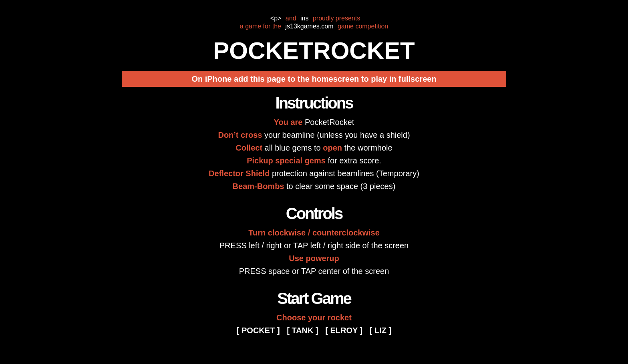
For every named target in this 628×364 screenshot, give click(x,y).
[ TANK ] (303, 330)
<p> (276, 18)
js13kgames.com (309, 26)
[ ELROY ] (344, 330)
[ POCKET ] (258, 330)
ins (304, 18)
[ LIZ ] (380, 330)
